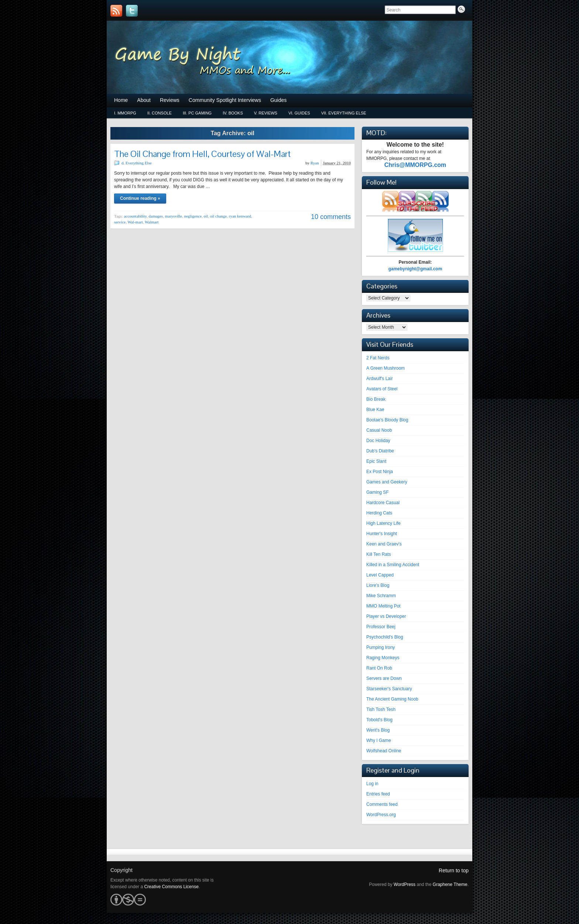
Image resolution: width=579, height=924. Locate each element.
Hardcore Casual (383, 503)
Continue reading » (140, 198)
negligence (193, 216)
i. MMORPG (125, 113)
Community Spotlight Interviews (225, 100)
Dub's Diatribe (380, 451)
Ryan (315, 163)
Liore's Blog (378, 585)
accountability (135, 216)
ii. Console (160, 113)
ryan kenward (240, 216)
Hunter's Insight (382, 534)
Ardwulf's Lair (380, 379)
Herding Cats (379, 513)
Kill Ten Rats (378, 554)
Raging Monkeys (383, 658)
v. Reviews (266, 113)
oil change (219, 216)
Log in (372, 784)
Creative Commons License (171, 887)
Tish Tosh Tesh (381, 709)
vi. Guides (299, 113)
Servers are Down (384, 678)
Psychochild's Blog (385, 637)
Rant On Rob (379, 668)
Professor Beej (381, 627)
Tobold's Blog (379, 720)
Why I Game (379, 740)
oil (206, 216)
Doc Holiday (378, 441)
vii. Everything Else (344, 113)
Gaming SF (378, 492)
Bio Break (376, 399)
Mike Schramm (381, 596)
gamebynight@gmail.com (415, 269)
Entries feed (378, 794)
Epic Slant (376, 461)
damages (156, 216)
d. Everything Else (137, 163)
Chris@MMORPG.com (415, 165)
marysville (174, 216)
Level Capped (380, 575)
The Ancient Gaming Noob (392, 699)
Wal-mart (135, 222)
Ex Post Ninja (380, 472)
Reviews (170, 100)
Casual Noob (379, 430)
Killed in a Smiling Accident (393, 565)
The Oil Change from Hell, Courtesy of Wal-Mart (202, 154)
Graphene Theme (450, 884)
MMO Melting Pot (383, 606)
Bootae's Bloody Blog (387, 420)
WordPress (405, 884)
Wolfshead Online (384, 751)
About (144, 100)
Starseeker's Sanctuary (389, 689)
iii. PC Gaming (197, 113)
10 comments (331, 217)
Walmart (152, 222)
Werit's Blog (378, 730)
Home (121, 100)
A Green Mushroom (386, 368)
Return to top (454, 870)
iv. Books (233, 113)
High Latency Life (383, 523)
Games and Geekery (387, 482)
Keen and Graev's (384, 544)
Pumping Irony (381, 647)
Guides (278, 100)
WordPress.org (381, 815)
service (120, 222)
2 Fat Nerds (378, 358)
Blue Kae (375, 410)
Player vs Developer (386, 616)
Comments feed (382, 804)
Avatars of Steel (382, 389)
